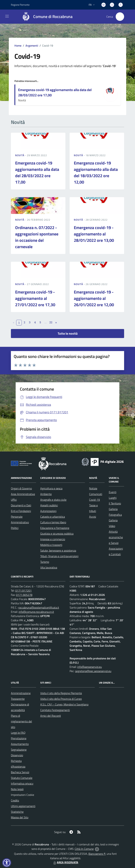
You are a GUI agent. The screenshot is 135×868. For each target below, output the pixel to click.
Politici (15, 528)
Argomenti (32, 46)
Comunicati (96, 494)
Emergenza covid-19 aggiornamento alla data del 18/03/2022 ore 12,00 (96, 172)
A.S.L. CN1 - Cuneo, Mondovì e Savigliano (64, 704)
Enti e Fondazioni (21, 511)
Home (18, 46)
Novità (20, 155)
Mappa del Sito (20, 817)
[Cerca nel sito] (120, 17)
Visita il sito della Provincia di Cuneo (61, 699)
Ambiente (46, 494)
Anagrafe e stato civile (53, 500)
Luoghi (113, 498)
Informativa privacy (22, 783)
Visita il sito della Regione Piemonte (61, 693)
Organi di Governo (21, 488)
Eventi (113, 492)
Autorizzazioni (48, 511)
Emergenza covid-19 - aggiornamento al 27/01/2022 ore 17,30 (35, 298)
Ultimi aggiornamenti (23, 806)
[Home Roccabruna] (46, 17)
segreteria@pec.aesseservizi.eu (93, 671)
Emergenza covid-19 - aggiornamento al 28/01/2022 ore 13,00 (94, 234)
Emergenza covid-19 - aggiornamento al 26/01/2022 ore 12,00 (94, 298)
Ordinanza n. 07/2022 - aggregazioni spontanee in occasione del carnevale (37, 237)
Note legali (17, 789)
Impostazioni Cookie (22, 795)
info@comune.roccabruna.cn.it (36, 612)
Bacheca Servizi (20, 772)
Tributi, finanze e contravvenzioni (59, 556)
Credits (15, 800)
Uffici (14, 500)
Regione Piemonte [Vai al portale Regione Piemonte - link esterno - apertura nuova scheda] (20, 5)
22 (51, 322)
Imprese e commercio (53, 539)
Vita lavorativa (49, 567)
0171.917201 (23, 591)
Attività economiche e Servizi (116, 537)
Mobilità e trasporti (51, 545)
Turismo (45, 562)
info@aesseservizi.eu (90, 667)
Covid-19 (94, 500)
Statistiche (17, 812)
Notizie (93, 488)
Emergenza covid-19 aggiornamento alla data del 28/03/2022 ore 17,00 (55, 92)
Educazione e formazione (55, 528)
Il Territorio (115, 503)
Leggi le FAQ (18, 733)
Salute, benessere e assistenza (58, 550)
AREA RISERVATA (65, 862)
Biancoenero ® (97, 854)
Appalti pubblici (49, 505)
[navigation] (7, 16)
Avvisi (93, 517)
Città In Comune (84, 849)
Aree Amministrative (23, 494)
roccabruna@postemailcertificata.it (39, 607)
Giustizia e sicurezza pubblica (57, 534)
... (45, 322)
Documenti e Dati (21, 505)
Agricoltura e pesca (51, 488)
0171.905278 (24, 595)
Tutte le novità (68, 333)
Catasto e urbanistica (53, 517)
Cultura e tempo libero (53, 522)
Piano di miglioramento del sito (21, 721)
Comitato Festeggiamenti (55, 710)
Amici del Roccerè (51, 716)
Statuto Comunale (22, 778)
